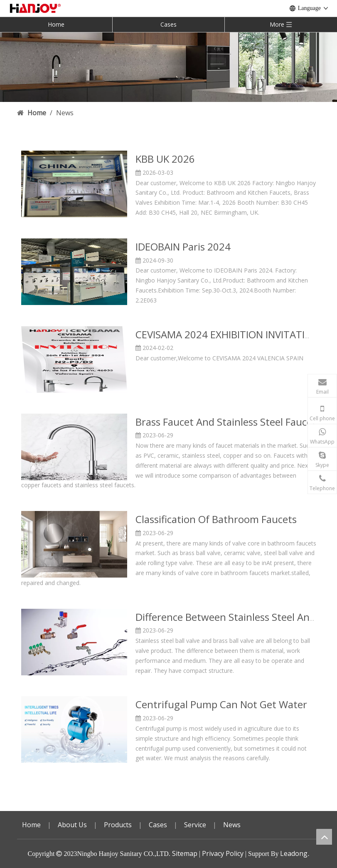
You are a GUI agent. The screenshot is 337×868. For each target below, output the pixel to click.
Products (118, 825)
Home (56, 24)
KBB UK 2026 (165, 159)
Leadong (294, 853)
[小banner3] (168, 67)
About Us (72, 825)
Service (195, 825)
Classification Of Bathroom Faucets (216, 519)
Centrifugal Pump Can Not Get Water (221, 704)
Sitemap (185, 853)
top (324, 837)
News (232, 825)
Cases (168, 24)
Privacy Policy (223, 853)
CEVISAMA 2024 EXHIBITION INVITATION (227, 334)
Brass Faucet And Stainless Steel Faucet (226, 422)
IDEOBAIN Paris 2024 (183, 247)
